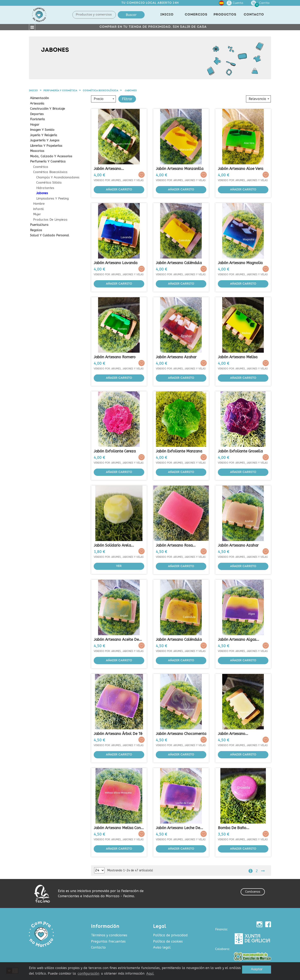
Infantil (38, 209)
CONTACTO (254, 15)
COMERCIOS (196, 15)
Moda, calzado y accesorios (51, 156)
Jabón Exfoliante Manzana (179, 451)
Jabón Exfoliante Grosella (240, 451)
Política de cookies (168, 941)
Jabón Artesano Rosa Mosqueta (174, 545)
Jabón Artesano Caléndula (179, 263)
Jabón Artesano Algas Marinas (237, 640)
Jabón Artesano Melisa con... (119, 828)
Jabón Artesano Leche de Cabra (178, 828)
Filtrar (127, 99)
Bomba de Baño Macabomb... (232, 828)
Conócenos (253, 892)
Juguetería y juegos (45, 140)
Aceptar (257, 969)
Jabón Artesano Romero (115, 357)
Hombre (39, 204)
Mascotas (37, 151)
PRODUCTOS (225, 15)
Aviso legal (162, 947)
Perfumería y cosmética (48, 162)
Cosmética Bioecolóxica (50, 172)
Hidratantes (45, 188)
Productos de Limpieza (50, 220)
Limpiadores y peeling (52, 199)
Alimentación (39, 98)
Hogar (35, 125)
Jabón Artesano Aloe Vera (241, 169)
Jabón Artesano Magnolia (240, 263)
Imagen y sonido (42, 130)
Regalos (36, 230)
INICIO (167, 15)
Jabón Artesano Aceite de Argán (116, 640)
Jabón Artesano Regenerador (232, 734)
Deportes (37, 114)
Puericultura (39, 225)
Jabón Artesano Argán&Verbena (107, 169)
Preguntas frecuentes (108, 941)
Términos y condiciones (109, 935)
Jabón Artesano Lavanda (116, 263)
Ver (119, 566)
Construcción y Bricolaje (47, 109)
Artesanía (37, 104)
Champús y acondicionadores (58, 177)
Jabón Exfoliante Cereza (115, 451)
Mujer (37, 214)
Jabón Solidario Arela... (114, 545)
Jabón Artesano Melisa (238, 357)
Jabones (42, 193)
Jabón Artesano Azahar (176, 357)
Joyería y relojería (44, 135)
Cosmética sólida (49, 183)
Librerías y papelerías (46, 146)
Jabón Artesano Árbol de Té (118, 734)
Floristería (37, 119)
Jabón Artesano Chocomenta (181, 734)
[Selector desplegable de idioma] (221, 4)
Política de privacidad (170, 935)
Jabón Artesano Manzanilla (180, 169)
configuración (88, 973)
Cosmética (41, 167)
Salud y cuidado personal (50, 235)
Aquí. (150, 973)
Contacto (98, 947)
